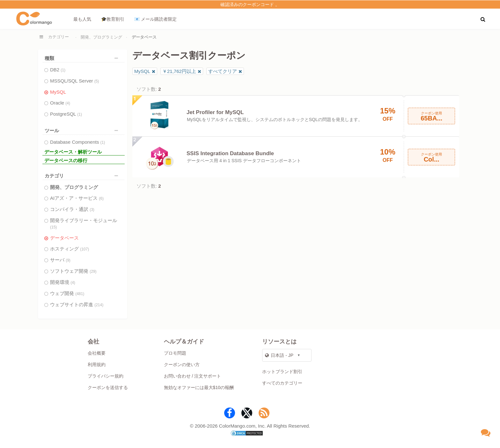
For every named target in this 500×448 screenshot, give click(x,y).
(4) (68, 103)
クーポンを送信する (108, 387)
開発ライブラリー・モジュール (84, 224)
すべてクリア (223, 71)
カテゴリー (59, 37)
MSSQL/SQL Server (74, 81)
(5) (97, 81)
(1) (63, 70)
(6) (101, 199)
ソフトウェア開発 (73, 271)
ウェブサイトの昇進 (77, 304)
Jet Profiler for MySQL (215, 112)
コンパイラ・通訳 (72, 209)
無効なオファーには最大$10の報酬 (199, 387)
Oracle (60, 103)
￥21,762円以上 (179, 71)
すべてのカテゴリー (282, 383)
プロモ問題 (175, 353)
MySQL (58, 92)
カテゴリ (83, 176)
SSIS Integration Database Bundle (230, 153)
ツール (83, 130)
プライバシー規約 (106, 376)
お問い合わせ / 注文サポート (193, 376)
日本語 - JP (279, 355)
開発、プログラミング (101, 37)
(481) (80, 294)
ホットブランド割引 (282, 372)
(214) (99, 305)
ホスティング (70, 249)
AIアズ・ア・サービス (77, 198)
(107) (85, 249)
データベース (64, 238)
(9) (68, 260)
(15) (53, 227)
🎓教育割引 (113, 19)
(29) (93, 271)
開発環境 (63, 282)
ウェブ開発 (67, 293)
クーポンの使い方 (182, 365)
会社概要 (97, 353)
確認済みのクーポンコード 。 (250, 4)
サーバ (60, 260)
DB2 (58, 70)
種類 (83, 58)
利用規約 (97, 365)
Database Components (77, 142)
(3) (92, 210)
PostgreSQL (66, 114)
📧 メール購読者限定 (155, 19)
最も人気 (82, 19)
